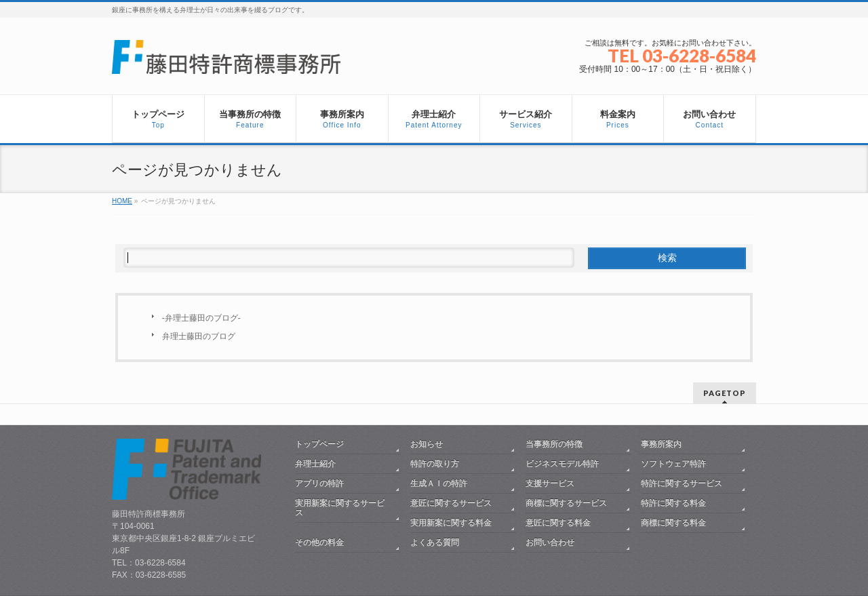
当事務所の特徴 (554, 444)
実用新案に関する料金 (451, 523)
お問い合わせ (550, 542)
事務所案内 (661, 444)
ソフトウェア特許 (673, 464)
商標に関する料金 (673, 523)
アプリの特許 (319, 483)
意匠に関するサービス (451, 503)
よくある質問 (435, 542)
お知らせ (427, 444)
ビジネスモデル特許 (562, 464)
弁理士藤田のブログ (199, 336)
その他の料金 (319, 542)
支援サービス (550, 483)
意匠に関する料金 (558, 523)
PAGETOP (725, 393)
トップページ (319, 444)
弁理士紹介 (315, 464)
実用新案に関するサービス (340, 508)
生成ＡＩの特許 (439, 483)
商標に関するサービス (566, 503)
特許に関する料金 (673, 503)
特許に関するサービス (682, 483)
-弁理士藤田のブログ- (201, 318)
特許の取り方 (435, 464)
